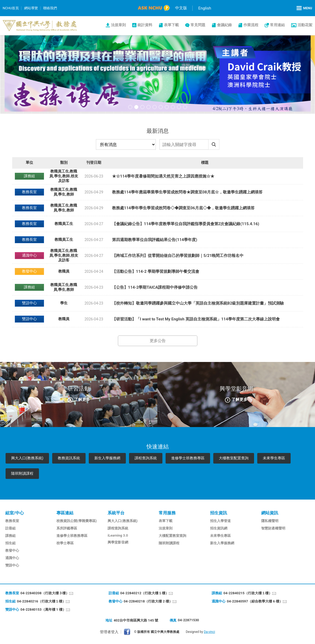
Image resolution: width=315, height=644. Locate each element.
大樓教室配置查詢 (234, 458)
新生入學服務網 (107, 458)
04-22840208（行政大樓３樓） (45, 593)
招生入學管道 (220, 521)
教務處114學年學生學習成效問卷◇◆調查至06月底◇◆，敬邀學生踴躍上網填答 (183, 208)
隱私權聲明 (270, 521)
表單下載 (171, 25)
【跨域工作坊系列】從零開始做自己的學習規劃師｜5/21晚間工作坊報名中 (178, 256)
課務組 (10, 536)
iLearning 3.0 (118, 535)
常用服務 (167, 513)
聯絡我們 (50, 8)
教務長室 (12, 521)
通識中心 (12, 558)
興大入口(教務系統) (27, 458)
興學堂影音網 (118, 542)
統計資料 (145, 25)
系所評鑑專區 (67, 528)
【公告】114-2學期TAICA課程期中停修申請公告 (155, 287)
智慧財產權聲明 (273, 528)
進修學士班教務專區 (188, 458)
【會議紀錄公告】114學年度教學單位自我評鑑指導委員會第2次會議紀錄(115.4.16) (186, 224)
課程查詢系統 (146, 458)
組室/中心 (15, 513)
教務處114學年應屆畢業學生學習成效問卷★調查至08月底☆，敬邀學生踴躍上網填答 (187, 192)
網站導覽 (31, 8)
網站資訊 (270, 513)
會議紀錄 (224, 25)
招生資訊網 (219, 528)
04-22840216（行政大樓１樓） (41, 601)
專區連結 (65, 513)
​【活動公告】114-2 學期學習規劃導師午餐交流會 (156, 271)
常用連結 (277, 25)
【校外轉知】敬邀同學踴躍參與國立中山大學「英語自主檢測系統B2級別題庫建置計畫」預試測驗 (198, 303)
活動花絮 (305, 25)
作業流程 (251, 25)
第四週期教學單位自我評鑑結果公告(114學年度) (155, 240)
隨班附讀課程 (22, 473)
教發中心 (12, 550)
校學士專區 (65, 543)
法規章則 (118, 25)
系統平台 (116, 513)
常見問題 (198, 25)
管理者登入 (109, 632)
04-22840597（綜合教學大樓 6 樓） (255, 601)
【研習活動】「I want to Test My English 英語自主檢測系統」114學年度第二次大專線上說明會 (196, 319)
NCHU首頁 (11, 8)
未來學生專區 (274, 458)
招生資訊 (219, 513)
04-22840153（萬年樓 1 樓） (43, 609)
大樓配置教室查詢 (172, 536)
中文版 (181, 8)
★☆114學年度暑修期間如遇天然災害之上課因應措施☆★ (163, 176)
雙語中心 (12, 565)
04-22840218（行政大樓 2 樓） (148, 601)
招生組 (10, 543)
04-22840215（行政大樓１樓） (248, 593)
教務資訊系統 (69, 458)
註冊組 (10, 528)
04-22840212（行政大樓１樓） (145, 593)
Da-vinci (209, 632)
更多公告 (158, 341)
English (205, 8)
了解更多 (82, 400)
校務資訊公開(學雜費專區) (77, 521)
